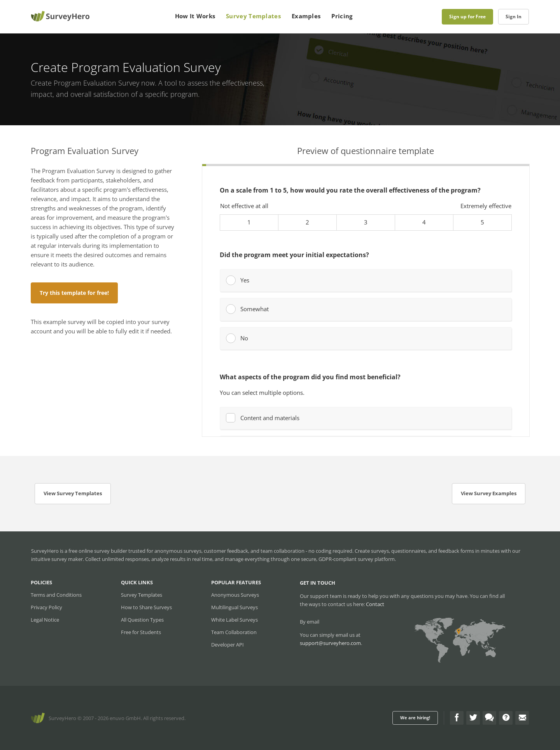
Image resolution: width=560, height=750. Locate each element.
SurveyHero (62, 718)
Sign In (514, 17)
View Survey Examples (489, 493)
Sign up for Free (467, 17)
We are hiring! (415, 718)
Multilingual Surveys (234, 607)
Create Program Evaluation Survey (85, 83)
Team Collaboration (234, 632)
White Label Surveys (234, 620)
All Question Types (142, 620)
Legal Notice (45, 620)
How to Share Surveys (146, 607)
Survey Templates (253, 16)
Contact (375, 604)
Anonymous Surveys (235, 595)
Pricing (342, 16)
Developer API (227, 645)
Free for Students (141, 632)
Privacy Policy (46, 607)
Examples (306, 16)
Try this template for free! (74, 293)
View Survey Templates (73, 493)
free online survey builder (98, 551)
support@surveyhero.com (330, 643)
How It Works (195, 16)
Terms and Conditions (56, 595)
